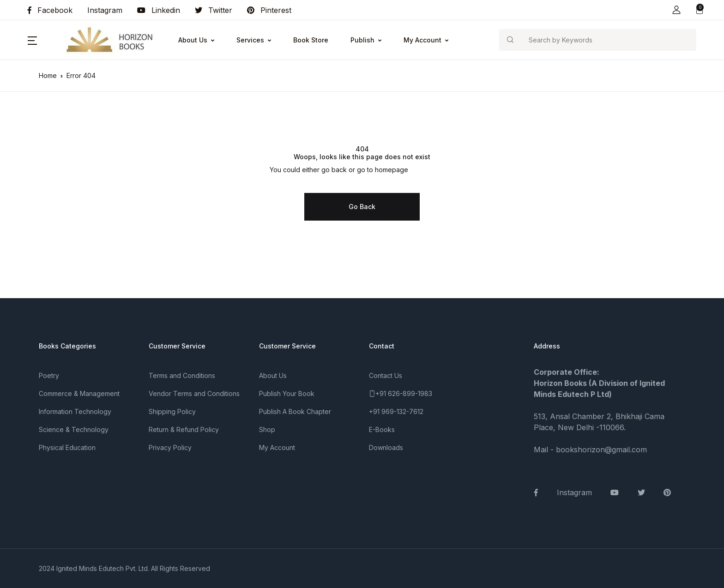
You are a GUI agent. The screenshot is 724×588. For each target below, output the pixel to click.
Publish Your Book (287, 393)
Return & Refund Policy (184, 429)
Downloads (386, 447)
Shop (267, 429)
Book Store (311, 40)
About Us (193, 40)
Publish (362, 40)
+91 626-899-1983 (404, 393)
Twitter (214, 10)
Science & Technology (74, 429)
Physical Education (67, 447)
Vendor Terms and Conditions (194, 393)
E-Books (382, 429)
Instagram (105, 10)
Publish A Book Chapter (295, 411)
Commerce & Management (79, 393)
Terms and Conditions (182, 375)
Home (48, 75)
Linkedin (159, 10)
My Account (422, 40)
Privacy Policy (170, 447)
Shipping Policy (172, 411)
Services (250, 40)
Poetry (49, 375)
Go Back (362, 207)
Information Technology (75, 411)
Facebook (50, 10)
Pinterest (269, 10)
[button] (676, 10)
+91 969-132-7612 (396, 411)
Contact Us (386, 375)
